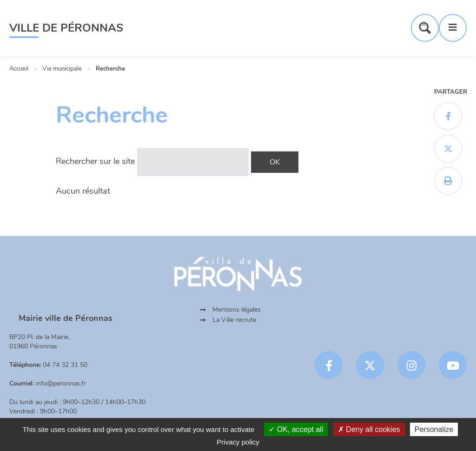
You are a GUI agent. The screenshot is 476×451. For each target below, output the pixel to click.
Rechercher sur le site (95, 161)
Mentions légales (237, 310)
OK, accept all (296, 429)
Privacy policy (238, 442)
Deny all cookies (369, 429)
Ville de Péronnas (66, 28)
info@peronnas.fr (61, 383)
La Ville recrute (234, 320)
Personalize (434, 429)
